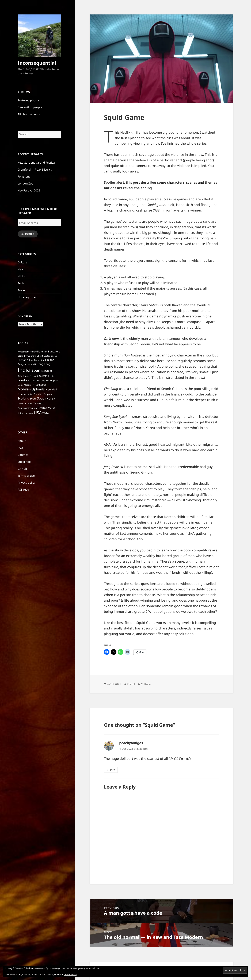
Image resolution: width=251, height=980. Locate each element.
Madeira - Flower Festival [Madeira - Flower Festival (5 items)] (35, 385)
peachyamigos (131, 743)
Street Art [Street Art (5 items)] (22, 404)
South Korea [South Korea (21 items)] (46, 398)
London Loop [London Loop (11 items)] (37, 380)
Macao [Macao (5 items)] (20, 385)
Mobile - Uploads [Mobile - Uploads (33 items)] (31, 389)
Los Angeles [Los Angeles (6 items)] (52, 381)
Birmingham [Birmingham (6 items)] (30, 356)
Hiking (22, 276)
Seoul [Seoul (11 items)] (33, 399)
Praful (131, 684)
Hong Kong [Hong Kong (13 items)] (43, 364)
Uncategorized (27, 297)
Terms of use (26, 476)
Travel (22, 290)
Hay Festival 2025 (29, 190)
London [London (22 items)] (23, 380)
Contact (23, 455)
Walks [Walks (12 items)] (46, 413)
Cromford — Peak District (35, 170)
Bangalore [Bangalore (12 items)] (54, 351)
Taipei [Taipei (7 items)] (30, 404)
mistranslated (173, 378)
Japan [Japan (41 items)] (35, 370)
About (22, 441)
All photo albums (29, 114)
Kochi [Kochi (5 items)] (35, 376)
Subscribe (28, 234)
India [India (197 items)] (24, 370)
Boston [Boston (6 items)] (47, 356)
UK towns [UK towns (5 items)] (29, 414)
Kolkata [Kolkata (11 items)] (43, 376)
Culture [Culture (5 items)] (30, 360)
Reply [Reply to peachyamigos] (111, 770)
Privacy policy (26, 483)
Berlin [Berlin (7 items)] (21, 356)
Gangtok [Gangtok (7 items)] (22, 364)
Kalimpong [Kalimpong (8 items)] (47, 371)
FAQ (20, 448)
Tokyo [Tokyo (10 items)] (21, 413)
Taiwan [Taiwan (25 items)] (38, 403)
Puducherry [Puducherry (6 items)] (23, 394)
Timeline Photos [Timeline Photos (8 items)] (47, 408)
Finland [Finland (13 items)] (50, 360)
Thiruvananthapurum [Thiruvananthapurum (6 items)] (28, 408)
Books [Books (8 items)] (40, 356)
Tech (21, 283)
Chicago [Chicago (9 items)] (22, 360)
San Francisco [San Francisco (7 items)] (36, 394)
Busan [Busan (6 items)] (54, 356)
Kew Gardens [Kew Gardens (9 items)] (25, 376)
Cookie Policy (70, 975)
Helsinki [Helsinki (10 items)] (31, 364)
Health (22, 269)
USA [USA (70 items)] (38, 413)
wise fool (147, 366)
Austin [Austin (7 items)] (44, 352)
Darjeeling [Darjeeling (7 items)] (39, 360)
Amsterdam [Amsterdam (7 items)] (23, 352)
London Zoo (26, 183)
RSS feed (23, 490)
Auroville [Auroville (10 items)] (35, 351)
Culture (22, 262)
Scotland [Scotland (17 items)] (23, 398)
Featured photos (29, 100)
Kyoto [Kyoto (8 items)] (51, 376)
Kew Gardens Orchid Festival (37, 163)
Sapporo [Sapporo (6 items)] (48, 394)
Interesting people (30, 107)
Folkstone (24, 176)
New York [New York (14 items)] (51, 389)
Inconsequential (37, 63)
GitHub (22, 469)
